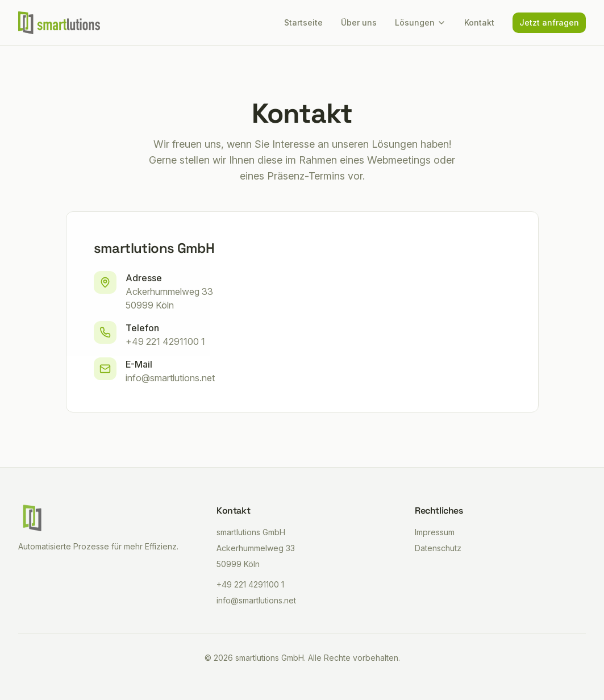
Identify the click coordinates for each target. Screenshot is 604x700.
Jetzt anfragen (549, 22)
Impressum (435, 532)
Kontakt (479, 22)
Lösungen (420, 22)
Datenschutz (438, 548)
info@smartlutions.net (170, 378)
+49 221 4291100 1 (165, 341)
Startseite (303, 22)
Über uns (359, 22)
